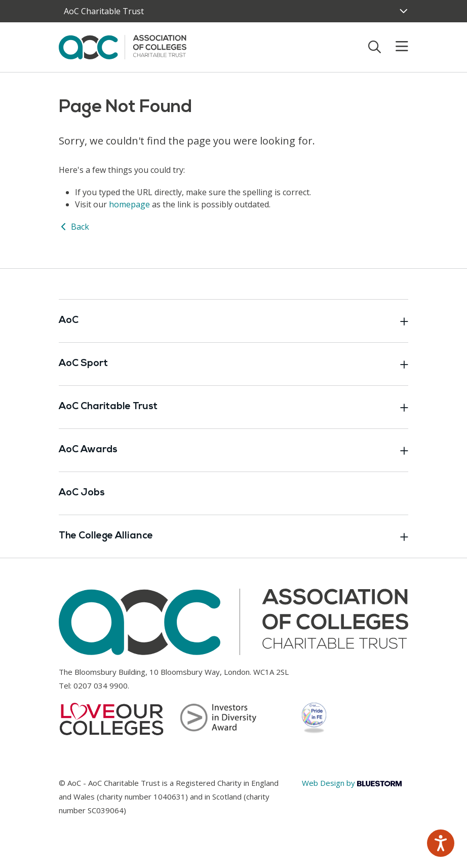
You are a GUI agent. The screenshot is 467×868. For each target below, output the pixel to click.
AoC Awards (233, 450)
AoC (233, 321)
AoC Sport (233, 364)
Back (74, 227)
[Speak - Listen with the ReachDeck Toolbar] (441, 843)
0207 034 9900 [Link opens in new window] (101, 685)
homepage (129, 204)
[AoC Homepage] (123, 46)
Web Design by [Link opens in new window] (352, 783)
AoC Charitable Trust (233, 407)
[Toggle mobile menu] (396, 47)
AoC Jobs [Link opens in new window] (82, 493)
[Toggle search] (375, 47)
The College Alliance (233, 536)
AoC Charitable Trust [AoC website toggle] (104, 11)
